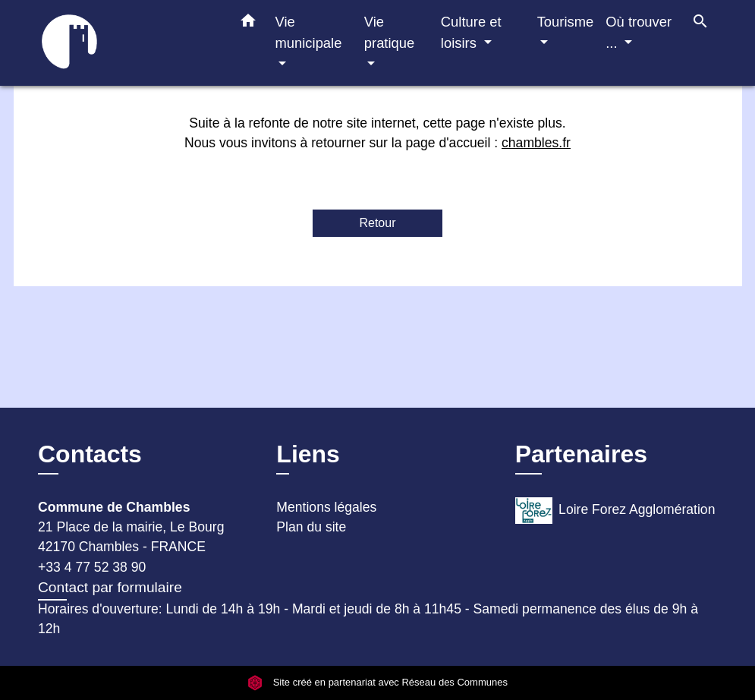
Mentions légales (326, 507)
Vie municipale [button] (309, 32)
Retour (377, 223)
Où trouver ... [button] (639, 32)
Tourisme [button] (566, 22)
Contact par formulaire (110, 587)
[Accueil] (120, 43)
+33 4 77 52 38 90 (92, 567)
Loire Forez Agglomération (615, 511)
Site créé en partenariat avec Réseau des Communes (377, 682)
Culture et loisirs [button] (471, 32)
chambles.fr (536, 143)
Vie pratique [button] (389, 32)
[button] (248, 24)
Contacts (90, 454)
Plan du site (311, 527)
